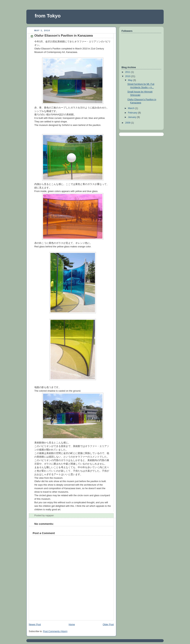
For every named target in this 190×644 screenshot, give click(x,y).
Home (72, 625)
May (131, 80)
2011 (128, 72)
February (133, 113)
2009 (128, 123)
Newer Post (35, 625)
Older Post (108, 625)
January (132, 117)
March (132, 108)
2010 (128, 76)
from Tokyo (48, 16)
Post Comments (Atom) (55, 631)
